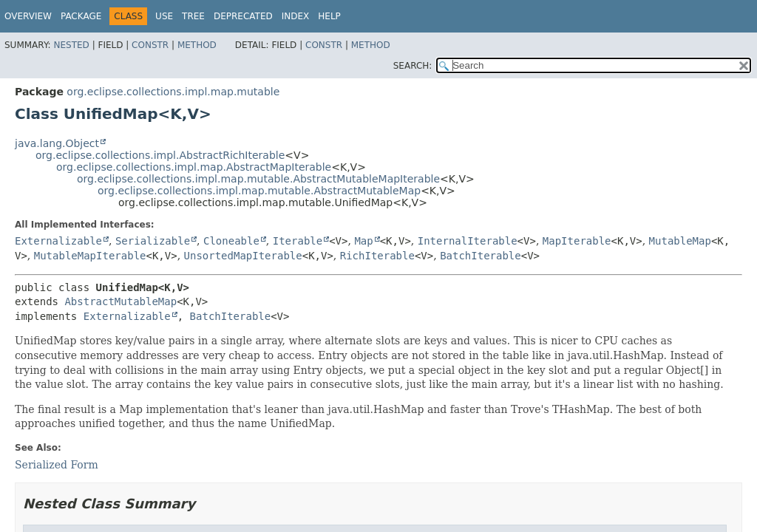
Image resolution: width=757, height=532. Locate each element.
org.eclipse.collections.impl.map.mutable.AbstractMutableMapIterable (258, 179)
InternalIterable (468, 241)
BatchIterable (481, 256)
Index (296, 16)
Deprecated (243, 16)
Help (329, 16)
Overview (28, 16)
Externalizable (58, 241)
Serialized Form (57, 465)
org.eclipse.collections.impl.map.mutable (173, 92)
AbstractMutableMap (120, 301)
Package (81, 16)
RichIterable (377, 256)
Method (197, 45)
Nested (71, 45)
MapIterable (577, 241)
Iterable (298, 241)
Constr (150, 45)
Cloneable (231, 241)
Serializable (153, 241)
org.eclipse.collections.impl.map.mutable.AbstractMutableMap (259, 191)
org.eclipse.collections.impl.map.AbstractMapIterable (194, 167)
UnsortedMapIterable (243, 256)
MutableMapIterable (90, 256)
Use (164, 16)
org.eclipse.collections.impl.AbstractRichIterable (160, 155)
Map (363, 241)
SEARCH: (413, 66)
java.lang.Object (57, 143)
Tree (193, 16)
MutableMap (680, 241)
